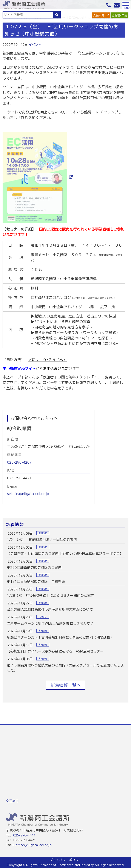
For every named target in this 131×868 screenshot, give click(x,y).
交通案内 (12, 801)
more (65, 536)
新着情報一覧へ (66, 685)
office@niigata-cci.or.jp (34, 845)
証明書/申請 (119, 15)
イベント (35, 45)
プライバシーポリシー (66, 860)
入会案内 (99, 15)
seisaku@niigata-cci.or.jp (28, 494)
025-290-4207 (19, 462)
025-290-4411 (24, 835)
